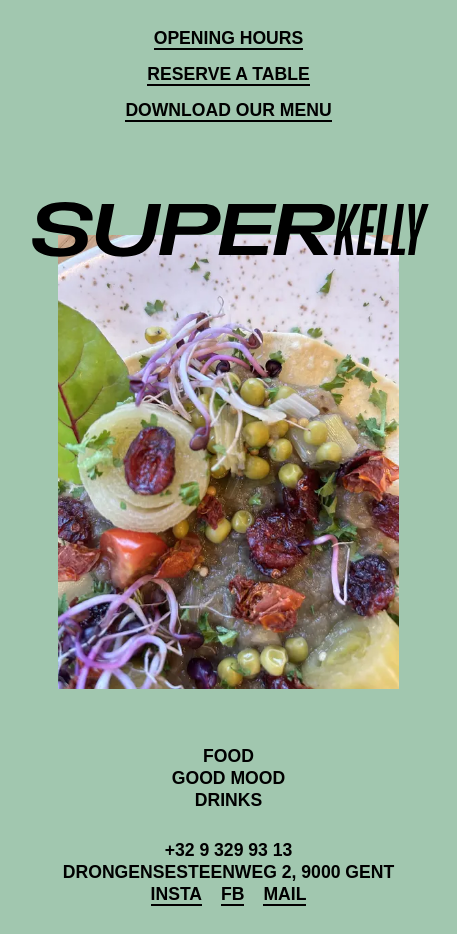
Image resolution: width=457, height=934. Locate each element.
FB (232, 894)
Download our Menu (228, 110)
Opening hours (229, 38)
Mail (284, 894)
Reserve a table (228, 74)
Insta (176, 894)
